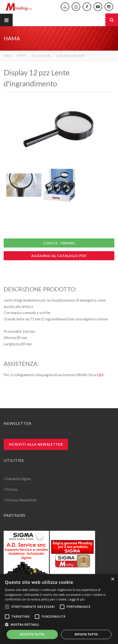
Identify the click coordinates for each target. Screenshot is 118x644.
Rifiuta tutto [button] (86, 634)
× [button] (113, 579)
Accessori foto (41, 56)
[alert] (59, 609)
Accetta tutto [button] (32, 634)
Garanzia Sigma (17, 479)
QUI (100, 375)
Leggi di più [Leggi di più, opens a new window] (76, 599)
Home (8, 56)
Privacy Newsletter (20, 500)
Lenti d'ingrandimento (70, 56)
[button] (59, 625)
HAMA (21, 56)
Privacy (11, 489)
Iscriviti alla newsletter (36, 444)
